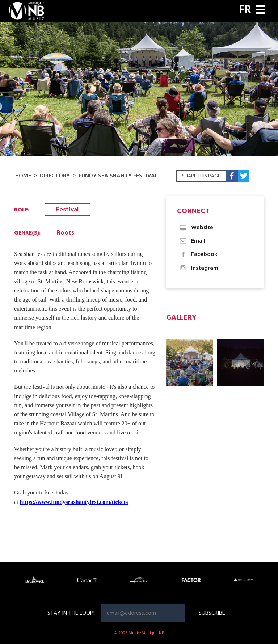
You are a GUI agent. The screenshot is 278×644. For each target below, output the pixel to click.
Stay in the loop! (71, 613)
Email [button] (192, 241)
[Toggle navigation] (260, 11)
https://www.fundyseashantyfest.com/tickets (74, 502)
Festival (68, 210)
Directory (55, 176)
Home (23, 176)
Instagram (199, 268)
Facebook (198, 254)
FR (245, 10)
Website (196, 228)
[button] (190, 362)
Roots (66, 233)
